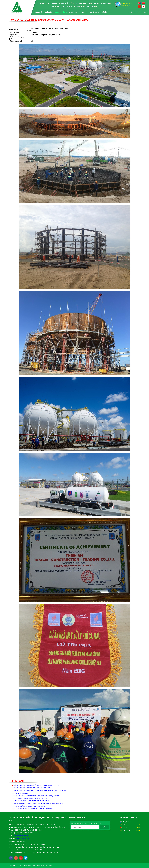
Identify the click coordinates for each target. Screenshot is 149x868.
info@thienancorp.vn (21, 836)
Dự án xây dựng (61, 12)
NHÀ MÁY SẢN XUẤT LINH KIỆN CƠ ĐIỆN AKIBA (32, 788)
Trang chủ (38, 12)
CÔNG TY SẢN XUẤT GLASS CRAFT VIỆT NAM (31, 801)
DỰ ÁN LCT (21, 793)
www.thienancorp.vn (23, 839)
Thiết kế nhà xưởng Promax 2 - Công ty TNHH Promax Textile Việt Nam (38, 804)
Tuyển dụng (94, 12)
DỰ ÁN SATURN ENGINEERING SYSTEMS (30, 798)
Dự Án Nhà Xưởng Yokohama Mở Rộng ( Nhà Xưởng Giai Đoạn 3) (36, 796)
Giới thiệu (48, 12)
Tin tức (85, 12)
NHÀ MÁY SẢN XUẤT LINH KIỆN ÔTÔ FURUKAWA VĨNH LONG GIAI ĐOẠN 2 (40, 791)
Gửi (104, 827)
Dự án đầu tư (74, 12)
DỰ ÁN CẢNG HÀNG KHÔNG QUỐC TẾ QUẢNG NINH (33, 809)
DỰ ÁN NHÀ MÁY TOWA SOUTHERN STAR (30, 806)
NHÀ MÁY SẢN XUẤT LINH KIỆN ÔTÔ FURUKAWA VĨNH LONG (36, 785)
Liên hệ (104, 12)
